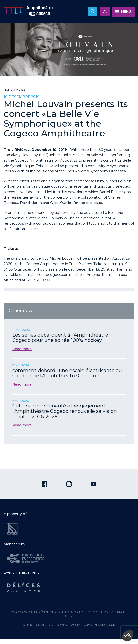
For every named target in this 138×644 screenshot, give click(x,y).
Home (8, 90)
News (21, 90)
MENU (126, 11)
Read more (22, 349)
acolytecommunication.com (93, 625)
